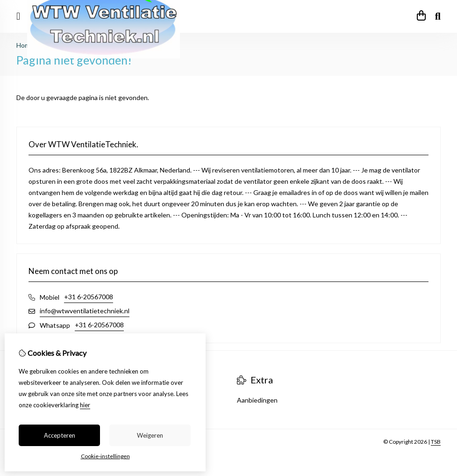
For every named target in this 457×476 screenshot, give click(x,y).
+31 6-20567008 (89, 297)
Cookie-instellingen (105, 456)
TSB (436, 442)
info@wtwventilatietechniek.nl (85, 311)
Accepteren (60, 435)
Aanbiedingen (257, 400)
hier (85, 405)
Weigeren (150, 435)
